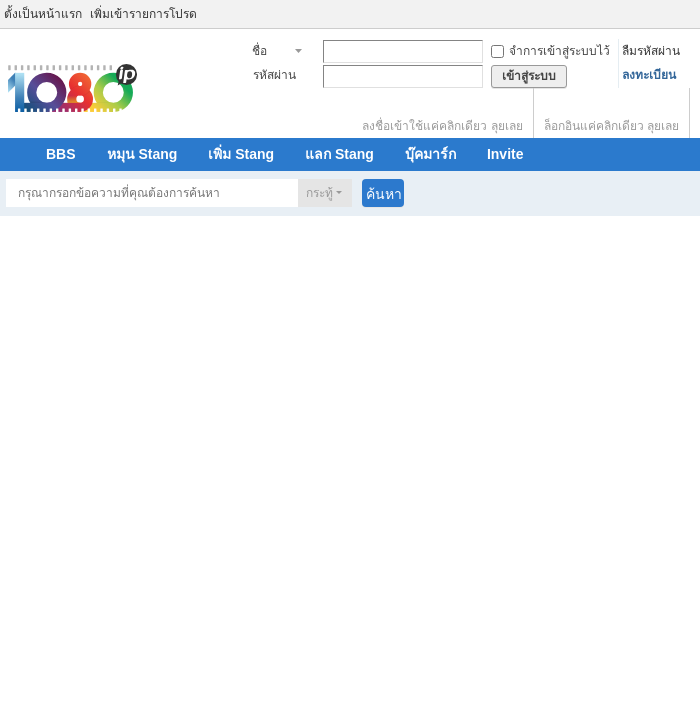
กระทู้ (319, 193)
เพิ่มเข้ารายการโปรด (143, 14)
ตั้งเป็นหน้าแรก (43, 14)
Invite (505, 154)
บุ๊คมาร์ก (430, 154)
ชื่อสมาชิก (270, 53)
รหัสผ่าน (274, 75)
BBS (61, 154)
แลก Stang (339, 154)
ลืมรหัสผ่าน (651, 51)
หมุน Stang (142, 154)
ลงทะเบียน (649, 75)
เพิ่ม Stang (241, 154)
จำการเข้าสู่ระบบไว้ (550, 51)
